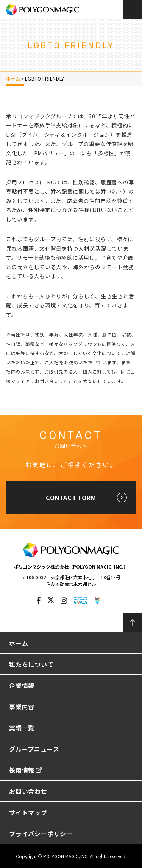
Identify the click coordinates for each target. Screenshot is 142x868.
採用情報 (26, 770)
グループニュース (34, 749)
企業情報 (22, 685)
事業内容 (22, 707)
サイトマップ (28, 812)
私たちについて (31, 664)
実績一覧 (22, 728)
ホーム (13, 78)
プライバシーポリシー (41, 834)
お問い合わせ (28, 791)
